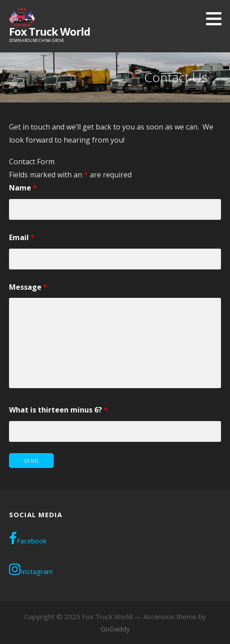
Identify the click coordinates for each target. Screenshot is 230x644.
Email (22, 237)
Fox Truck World (50, 31)
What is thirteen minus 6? (58, 410)
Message (28, 287)
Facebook (28, 538)
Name (23, 188)
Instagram (31, 569)
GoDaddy (115, 629)
